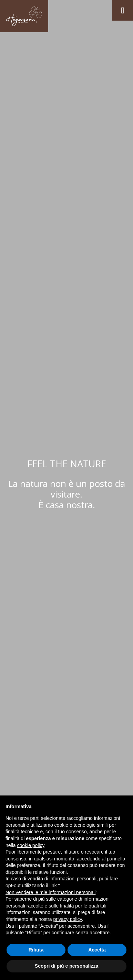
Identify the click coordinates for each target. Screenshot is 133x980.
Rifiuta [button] (36, 950)
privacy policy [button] (68, 919)
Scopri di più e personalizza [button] (66, 966)
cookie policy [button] (30, 845)
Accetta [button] (97, 950)
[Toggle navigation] (123, 10)
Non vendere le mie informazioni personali (50, 892)
